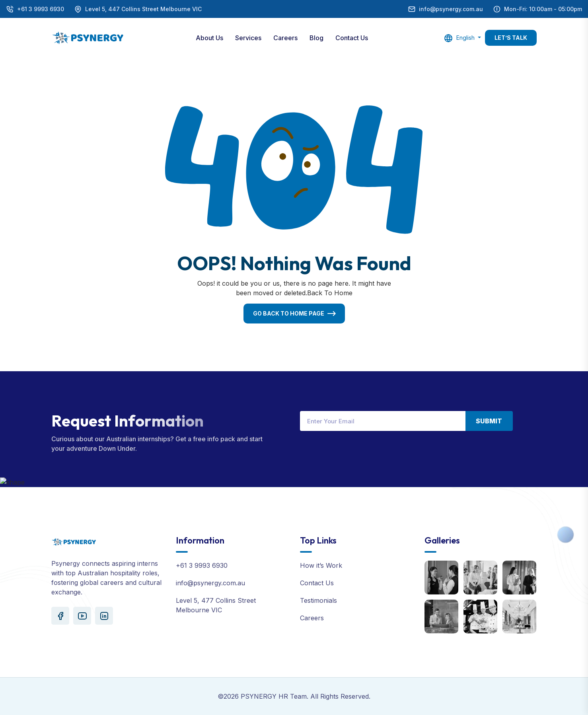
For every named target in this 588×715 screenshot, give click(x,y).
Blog (316, 38)
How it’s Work (321, 565)
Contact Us (352, 38)
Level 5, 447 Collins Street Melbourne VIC (143, 9)
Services (248, 38)
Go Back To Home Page (289, 313)
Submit (489, 421)
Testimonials (318, 600)
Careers (285, 38)
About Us (209, 38)
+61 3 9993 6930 (41, 9)
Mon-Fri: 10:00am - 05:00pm (543, 9)
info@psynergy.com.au (451, 9)
